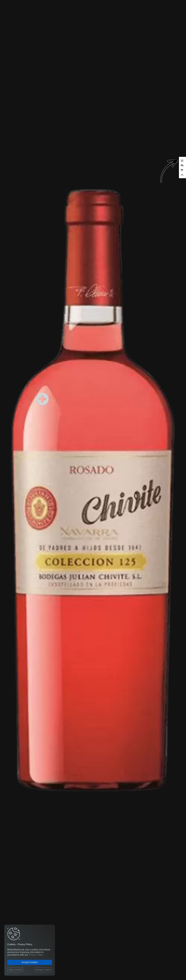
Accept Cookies (30, 962)
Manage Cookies (43, 970)
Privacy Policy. (36, 955)
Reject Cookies (15, 970)
